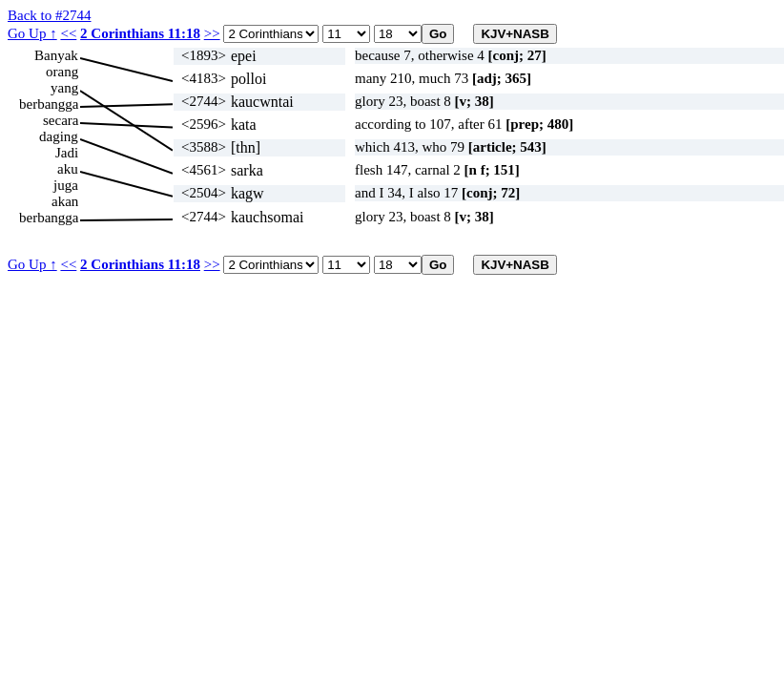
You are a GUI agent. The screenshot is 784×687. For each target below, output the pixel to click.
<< (68, 33)
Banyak (56, 55)
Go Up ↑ (32, 33)
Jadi (67, 153)
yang (64, 88)
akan (65, 201)
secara (61, 120)
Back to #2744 (50, 15)
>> (212, 33)
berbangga (49, 104)
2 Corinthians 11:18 (140, 33)
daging (59, 136)
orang (62, 72)
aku (68, 169)
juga (66, 185)
